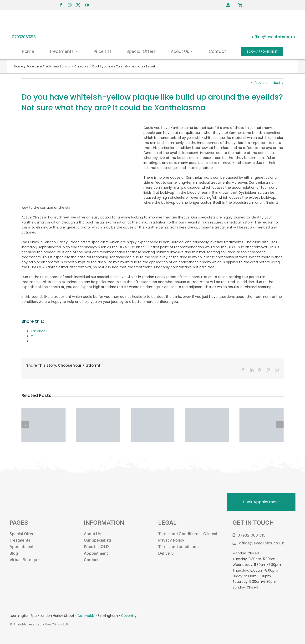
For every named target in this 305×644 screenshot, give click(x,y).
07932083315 (24, 37)
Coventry (129, 616)
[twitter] (78, 5)
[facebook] (61, 5)
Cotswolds (86, 616)
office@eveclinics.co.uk (274, 37)
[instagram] (70, 5)
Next (277, 83)
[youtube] (87, 5)
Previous (261, 83)
